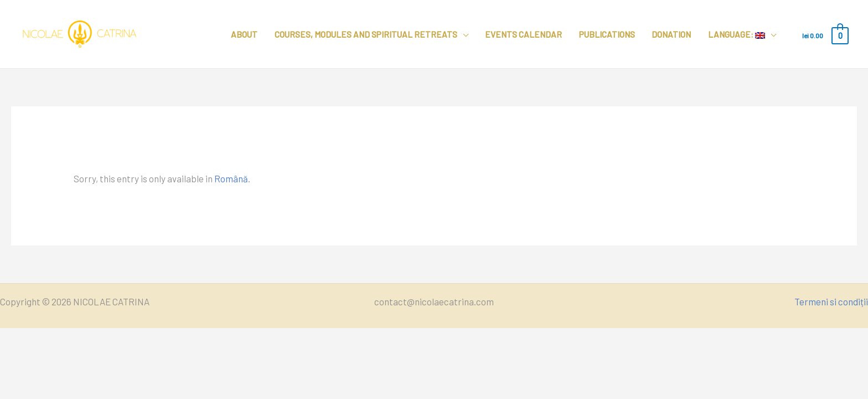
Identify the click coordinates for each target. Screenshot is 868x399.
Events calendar (523, 34)
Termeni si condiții (831, 301)
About (244, 34)
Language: (737, 34)
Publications (607, 34)
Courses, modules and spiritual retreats (366, 34)
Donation (671, 34)
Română (231, 178)
